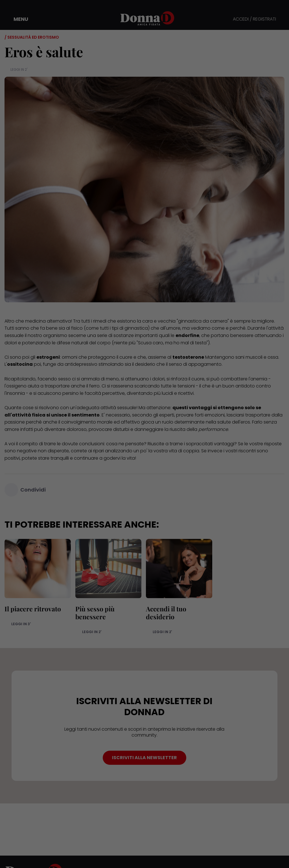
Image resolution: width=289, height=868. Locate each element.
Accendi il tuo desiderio (166, 613)
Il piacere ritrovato (33, 609)
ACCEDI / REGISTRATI (254, 19)
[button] (17, 19)
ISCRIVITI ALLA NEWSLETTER (144, 758)
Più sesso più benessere (95, 613)
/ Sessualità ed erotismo (32, 37)
